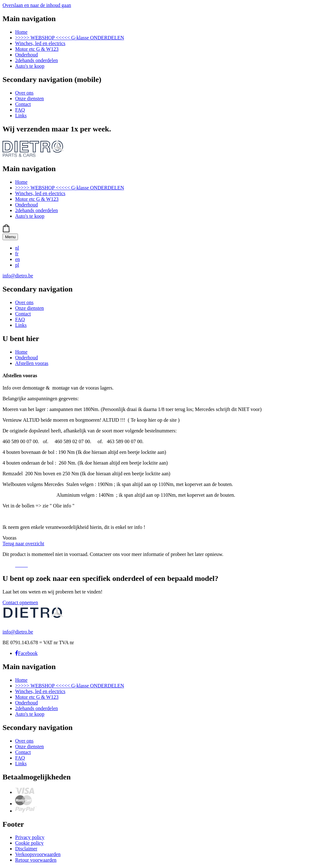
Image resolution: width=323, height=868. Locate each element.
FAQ (20, 110)
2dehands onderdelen (37, 60)
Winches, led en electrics (40, 43)
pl (17, 265)
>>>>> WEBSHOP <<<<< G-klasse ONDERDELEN (70, 38)
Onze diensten (29, 98)
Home (21, 32)
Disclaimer (26, 849)
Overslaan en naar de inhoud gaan (37, 5)
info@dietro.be (18, 276)
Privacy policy (30, 837)
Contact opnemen (20, 602)
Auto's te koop (30, 66)
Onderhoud (26, 55)
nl (17, 248)
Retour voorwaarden (36, 860)
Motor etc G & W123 (37, 49)
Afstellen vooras (32, 363)
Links (21, 116)
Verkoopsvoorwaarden (38, 854)
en (18, 259)
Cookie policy (29, 843)
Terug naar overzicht (23, 544)
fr (17, 254)
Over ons (24, 93)
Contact (23, 104)
